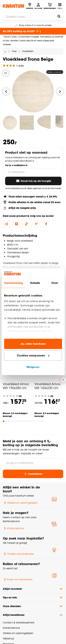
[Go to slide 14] (40, 421)
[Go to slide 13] (37, 421)
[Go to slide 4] (12, 421)
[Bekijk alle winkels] (30, 6)
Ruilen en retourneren (18, 579)
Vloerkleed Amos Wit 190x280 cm (16, 386)
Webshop (8, 638)
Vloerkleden (28, 51)
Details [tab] (35, 283)
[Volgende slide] (63, 380)
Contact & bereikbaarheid (18, 622)
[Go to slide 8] (23, 421)
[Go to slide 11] (32, 421)
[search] (33, 16)
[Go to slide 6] (18, 421)
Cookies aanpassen (33, 355)
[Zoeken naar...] (59, 16)
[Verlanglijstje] (6, 73)
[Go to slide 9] (26, 421)
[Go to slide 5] (15, 421)
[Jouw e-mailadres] (33, 463)
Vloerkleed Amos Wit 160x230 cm (47, 386)
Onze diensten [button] (33, 606)
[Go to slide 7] (20, 421)
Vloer (14, 51)
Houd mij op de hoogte (33, 181)
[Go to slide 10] (29, 421)
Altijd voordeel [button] (33, 589)
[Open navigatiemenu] (60, 6)
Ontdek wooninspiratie (18, 554)
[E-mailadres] (33, 172)
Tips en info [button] (33, 598)
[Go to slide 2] (6, 421)
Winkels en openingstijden (20, 503)
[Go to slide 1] (4, 421)
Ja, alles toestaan (33, 344)
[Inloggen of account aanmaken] (38, 6)
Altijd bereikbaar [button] (33, 615)
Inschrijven (33, 474)
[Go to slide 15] (43, 421)
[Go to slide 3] (9, 421)
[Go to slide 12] (34, 421)
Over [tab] (55, 283)
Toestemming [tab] (13, 283)
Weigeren (33, 367)
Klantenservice (14, 528)
